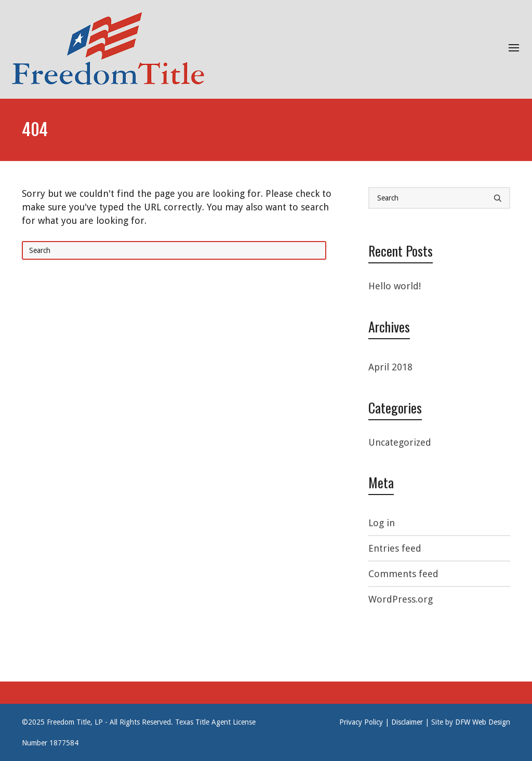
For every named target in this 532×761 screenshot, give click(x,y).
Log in (382, 523)
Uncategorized (400, 442)
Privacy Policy (361, 722)
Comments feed (403, 574)
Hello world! (395, 286)
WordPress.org (401, 599)
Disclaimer (407, 722)
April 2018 (390, 367)
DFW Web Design (483, 722)
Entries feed (395, 548)
